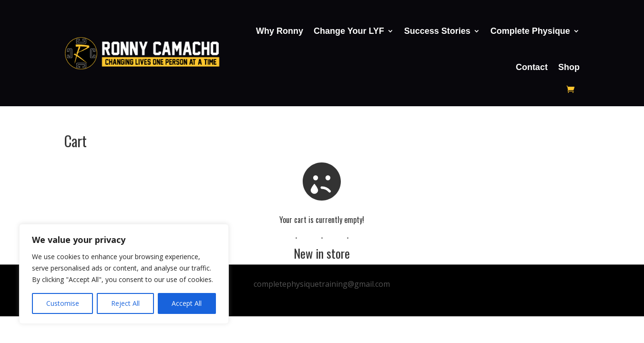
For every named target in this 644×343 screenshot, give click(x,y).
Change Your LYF (349, 31)
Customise (63, 303)
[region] (124, 274)
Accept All (187, 303)
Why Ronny (280, 31)
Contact (532, 67)
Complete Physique (530, 31)
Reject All (125, 303)
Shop (569, 67)
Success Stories (437, 31)
